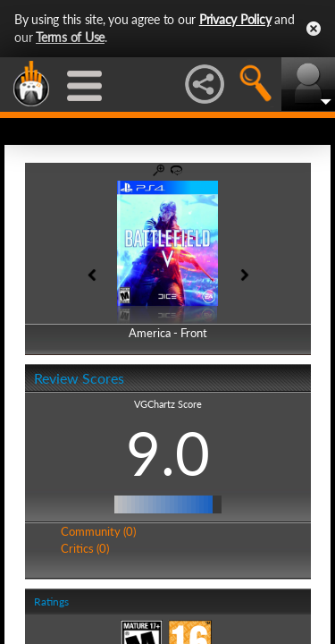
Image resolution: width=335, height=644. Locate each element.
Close (314, 29)
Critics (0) (85, 548)
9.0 (168, 453)
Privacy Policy (235, 19)
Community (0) (98, 531)
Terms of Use (70, 37)
